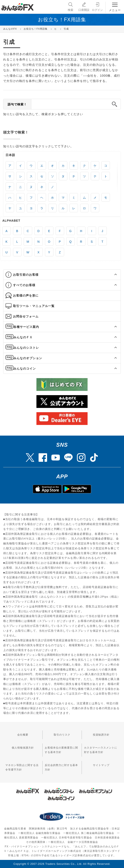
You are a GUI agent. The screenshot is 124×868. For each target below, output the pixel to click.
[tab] (62, 275)
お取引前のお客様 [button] (26, 275)
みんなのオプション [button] (28, 358)
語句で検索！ (17, 104)
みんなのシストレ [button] (26, 348)
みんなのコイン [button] (25, 369)
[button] (112, 275)
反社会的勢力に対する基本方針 (61, 767)
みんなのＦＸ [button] (23, 337)
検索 (70, 6)
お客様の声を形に (26, 296)
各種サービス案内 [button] (26, 327)
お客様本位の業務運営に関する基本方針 (61, 750)
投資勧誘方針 (101, 735)
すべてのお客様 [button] (24, 285)
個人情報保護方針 (23, 748)
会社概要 (23, 735)
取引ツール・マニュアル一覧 (34, 306)
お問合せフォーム (26, 316)
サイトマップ (101, 765)
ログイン (97, 6)
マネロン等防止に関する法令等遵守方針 (22, 767)
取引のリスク (62, 735)
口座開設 (84, 6)
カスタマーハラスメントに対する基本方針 (101, 750)
